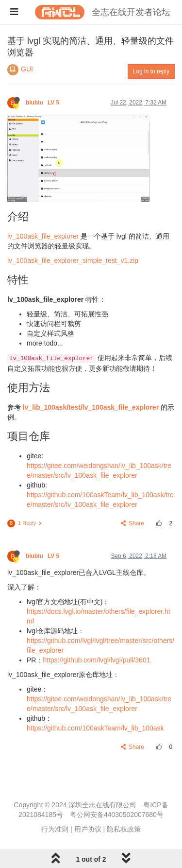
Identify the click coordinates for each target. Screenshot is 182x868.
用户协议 (88, 829)
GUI (27, 69)
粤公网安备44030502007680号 (117, 815)
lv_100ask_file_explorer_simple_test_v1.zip (73, 260)
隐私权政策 (124, 829)
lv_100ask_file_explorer (43, 236)
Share (133, 523)
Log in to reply (151, 71)
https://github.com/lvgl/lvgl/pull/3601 (96, 660)
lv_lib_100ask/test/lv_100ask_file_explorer (91, 407)
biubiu (43, 103)
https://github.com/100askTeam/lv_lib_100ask (95, 728)
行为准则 (55, 829)
